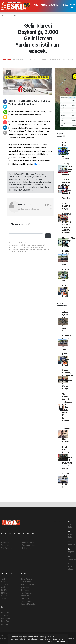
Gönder (49, 236)
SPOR (4, 598)
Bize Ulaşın (71, 566)
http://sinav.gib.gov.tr (33, 128)
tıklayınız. (37, 164)
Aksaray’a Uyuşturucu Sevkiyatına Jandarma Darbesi (67, 169)
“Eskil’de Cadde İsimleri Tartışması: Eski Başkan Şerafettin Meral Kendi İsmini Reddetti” (67, 407)
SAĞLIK (4, 596)
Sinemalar (25, 596)
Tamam (61, 642)
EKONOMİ (5, 593)
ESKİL (4, 587)
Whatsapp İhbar (29, 545)
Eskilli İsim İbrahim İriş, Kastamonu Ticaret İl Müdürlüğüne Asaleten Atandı (68, 458)
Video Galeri (71, 534)
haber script (5, 641)
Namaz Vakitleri (27, 585)
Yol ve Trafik (26, 582)
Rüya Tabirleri (7, 621)
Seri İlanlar (25, 598)
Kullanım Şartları (29, 542)
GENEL (14, 16)
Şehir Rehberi (27, 601)
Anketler (5, 616)
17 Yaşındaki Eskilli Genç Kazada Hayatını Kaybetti (66, 434)
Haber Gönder (28, 548)
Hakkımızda (6, 542)
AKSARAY (54, 5)
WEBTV (44, 5)
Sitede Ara (5, 613)
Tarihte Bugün (27, 593)
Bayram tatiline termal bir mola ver (66, 275)
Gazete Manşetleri (29, 604)
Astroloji (4, 624)
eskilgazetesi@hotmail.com (29, 209)
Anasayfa (6, 16)
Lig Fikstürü (26, 590)
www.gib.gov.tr (19, 161)
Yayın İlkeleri (6, 545)
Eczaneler (25, 587)
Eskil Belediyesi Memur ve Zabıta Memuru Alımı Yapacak (67, 151)
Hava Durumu (27, 579)
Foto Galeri (71, 524)
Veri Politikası (6, 548)
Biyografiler (6, 618)
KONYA (4, 590)
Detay (51, 642)
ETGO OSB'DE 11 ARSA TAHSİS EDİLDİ (66, 291)
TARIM (36, 5)
